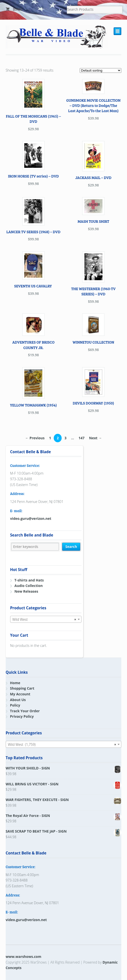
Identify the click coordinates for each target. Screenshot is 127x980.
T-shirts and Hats (29, 580)
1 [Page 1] (50, 438)
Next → (95, 438)
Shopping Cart (22, 688)
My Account (20, 694)
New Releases (26, 591)
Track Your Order (25, 711)
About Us (18, 700)
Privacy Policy (22, 716)
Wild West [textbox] (44, 620)
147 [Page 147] (81, 438)
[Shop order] (101, 70)
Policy (15, 705)
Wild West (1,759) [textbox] (62, 745)
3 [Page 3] (65, 438)
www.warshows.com (24, 957)
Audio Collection (28, 586)
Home (15, 683)
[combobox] (46, 619)
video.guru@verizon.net (31, 518)
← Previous (35, 438)
